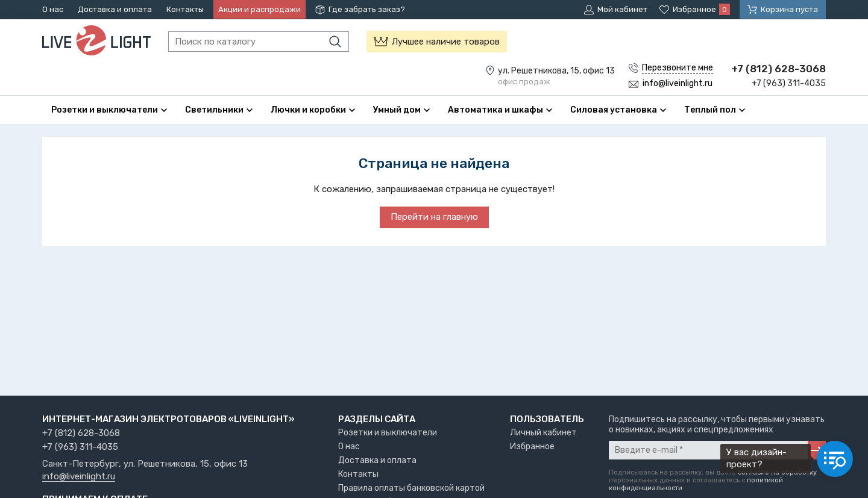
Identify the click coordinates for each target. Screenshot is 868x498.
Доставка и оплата (115, 9)
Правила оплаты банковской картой (411, 488)
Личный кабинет (543, 433)
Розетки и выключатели (388, 433)
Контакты (185, 9)
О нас (53, 9)
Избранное (532, 447)
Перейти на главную (434, 217)
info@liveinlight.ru (79, 477)
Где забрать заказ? (367, 9)
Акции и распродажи (259, 9)
